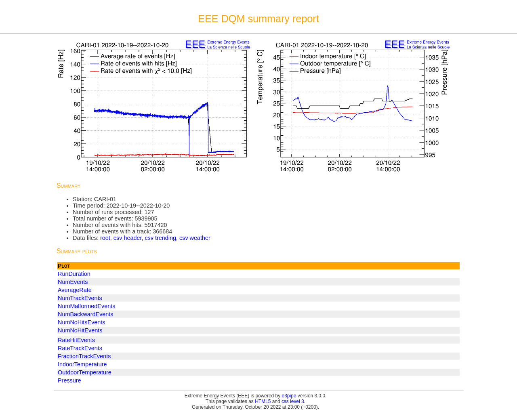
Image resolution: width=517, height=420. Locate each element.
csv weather (195, 238)
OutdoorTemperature (85, 372)
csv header (128, 238)
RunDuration (74, 274)
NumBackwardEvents (86, 314)
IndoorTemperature (82, 364)
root (105, 238)
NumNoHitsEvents (82, 322)
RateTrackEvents (80, 348)
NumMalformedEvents (86, 306)
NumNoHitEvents (80, 330)
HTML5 (263, 401)
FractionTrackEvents (84, 356)
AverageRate (75, 290)
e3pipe (289, 396)
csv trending (160, 238)
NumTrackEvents (80, 298)
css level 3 (293, 401)
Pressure (69, 380)
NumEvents (73, 282)
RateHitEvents (76, 340)
